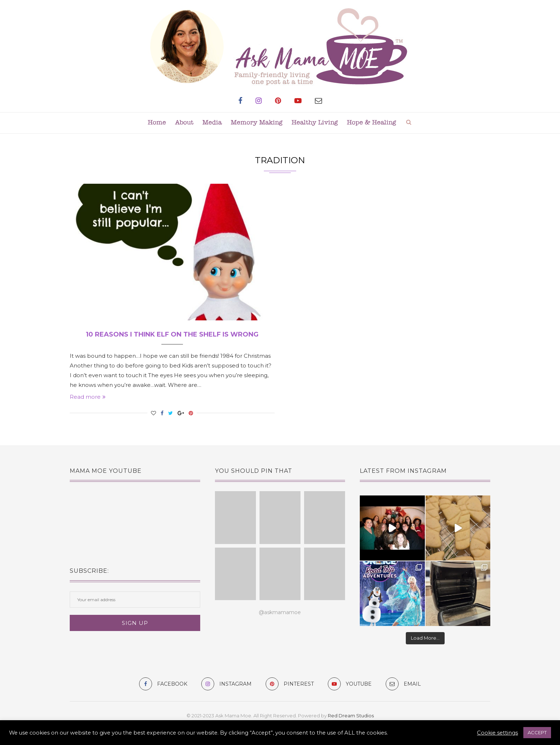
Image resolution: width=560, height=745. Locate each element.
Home (157, 123)
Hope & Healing (371, 123)
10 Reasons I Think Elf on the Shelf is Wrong (172, 334)
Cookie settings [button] (497, 733)
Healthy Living (315, 123)
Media (212, 123)
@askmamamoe (280, 612)
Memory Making (257, 123)
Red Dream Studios (351, 716)
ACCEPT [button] (537, 732)
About (184, 123)
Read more (88, 397)
